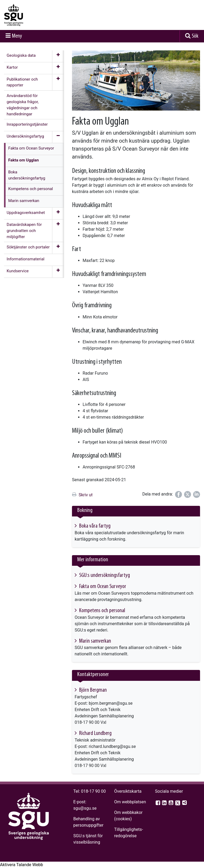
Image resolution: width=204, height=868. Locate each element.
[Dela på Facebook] (178, 494)
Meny (17, 36)
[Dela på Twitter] (188, 494)
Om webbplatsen (130, 802)
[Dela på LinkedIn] (197, 494)
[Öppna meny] (58, 56)
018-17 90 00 (93, 791)
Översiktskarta (128, 791)
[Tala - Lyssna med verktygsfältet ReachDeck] (22, 865)
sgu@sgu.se (85, 808)
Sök (195, 36)
